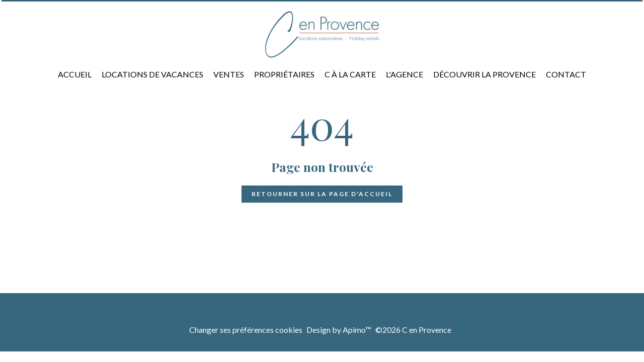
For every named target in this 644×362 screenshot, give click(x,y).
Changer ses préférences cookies (246, 330)
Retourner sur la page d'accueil (322, 194)
